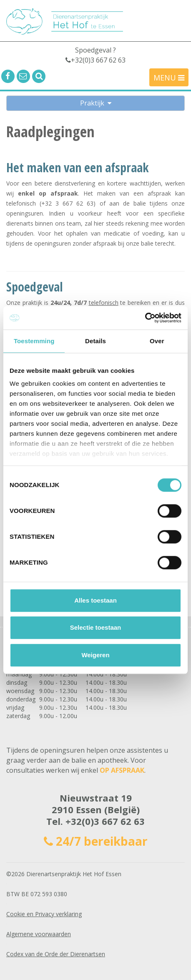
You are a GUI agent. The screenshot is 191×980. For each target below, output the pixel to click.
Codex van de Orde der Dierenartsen (56, 954)
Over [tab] (157, 341)
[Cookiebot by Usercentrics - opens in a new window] (145, 318)
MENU (169, 78)
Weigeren (95, 655)
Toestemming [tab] (34, 341)
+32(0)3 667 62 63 (105, 821)
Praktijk (96, 103)
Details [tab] (95, 341)
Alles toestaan (95, 600)
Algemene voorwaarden (39, 934)
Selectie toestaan (96, 627)
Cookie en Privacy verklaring (44, 914)
